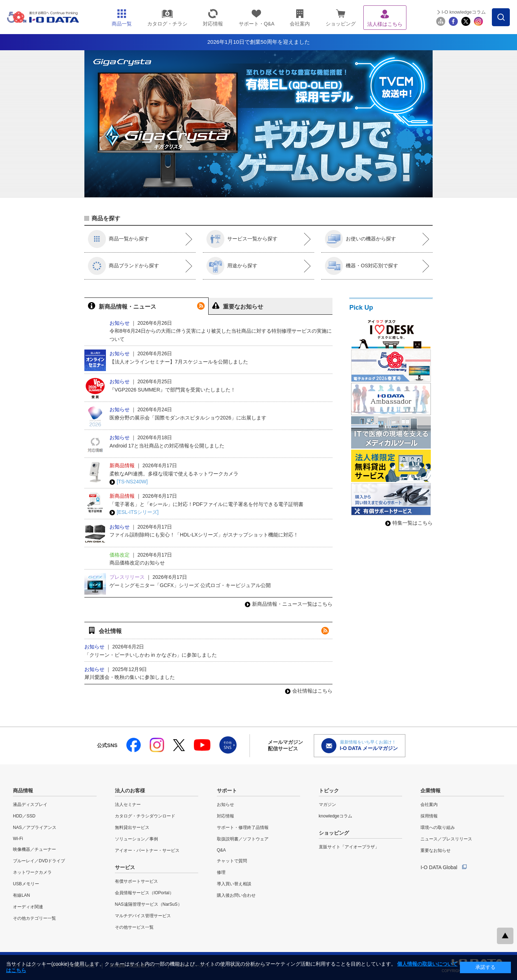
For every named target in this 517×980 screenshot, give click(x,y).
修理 (221, 872)
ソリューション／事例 (136, 839)
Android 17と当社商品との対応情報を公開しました (167, 446)
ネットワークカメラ (32, 872)
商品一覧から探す (118, 239)
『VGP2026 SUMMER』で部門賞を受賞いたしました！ (173, 390)
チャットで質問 (232, 861)
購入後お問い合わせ (236, 895)
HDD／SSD (24, 816)
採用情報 (429, 816)
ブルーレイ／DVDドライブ (39, 861)
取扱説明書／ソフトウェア (243, 839)
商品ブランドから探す (124, 266)
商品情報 (23, 791)
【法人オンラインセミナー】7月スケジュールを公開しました (179, 362)
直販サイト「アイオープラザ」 (349, 847)
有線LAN (21, 895)
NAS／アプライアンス (35, 827)
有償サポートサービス (136, 881)
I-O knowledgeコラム (464, 12)
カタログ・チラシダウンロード (145, 816)
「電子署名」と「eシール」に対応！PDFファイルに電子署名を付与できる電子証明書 (206, 504)
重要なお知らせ (436, 850)
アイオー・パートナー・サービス (147, 850)
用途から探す (232, 266)
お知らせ (225, 805)
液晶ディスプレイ (30, 805)
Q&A (221, 850)
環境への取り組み (438, 827)
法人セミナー (128, 805)
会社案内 (429, 805)
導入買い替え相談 (234, 884)
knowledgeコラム (336, 816)
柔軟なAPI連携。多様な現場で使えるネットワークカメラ (174, 474)
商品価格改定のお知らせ (137, 563)
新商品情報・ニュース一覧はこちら (289, 604)
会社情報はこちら (309, 691)
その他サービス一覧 (134, 927)
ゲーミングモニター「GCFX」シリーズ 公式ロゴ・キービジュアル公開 (190, 585)
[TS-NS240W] (129, 482)
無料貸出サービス (132, 827)
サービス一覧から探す (242, 239)
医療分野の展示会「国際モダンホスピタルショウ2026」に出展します (188, 418)
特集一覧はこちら (409, 523)
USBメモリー (26, 884)
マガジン (327, 805)
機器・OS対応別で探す (362, 266)
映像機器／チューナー (34, 849)
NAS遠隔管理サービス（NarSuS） (148, 904)
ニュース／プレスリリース (446, 839)
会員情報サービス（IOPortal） (144, 893)
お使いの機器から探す (360, 239)
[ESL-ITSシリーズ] (134, 512)
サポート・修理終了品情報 (243, 827)
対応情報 (225, 816)
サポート (227, 791)
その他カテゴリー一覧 (34, 918)
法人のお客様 (130, 791)
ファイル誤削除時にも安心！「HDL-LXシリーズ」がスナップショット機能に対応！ (204, 535)
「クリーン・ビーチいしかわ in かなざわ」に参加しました (151, 655)
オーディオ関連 (28, 907)
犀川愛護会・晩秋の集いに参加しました (130, 677)
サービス (125, 867)
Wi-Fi (18, 839)
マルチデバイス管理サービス (143, 916)
